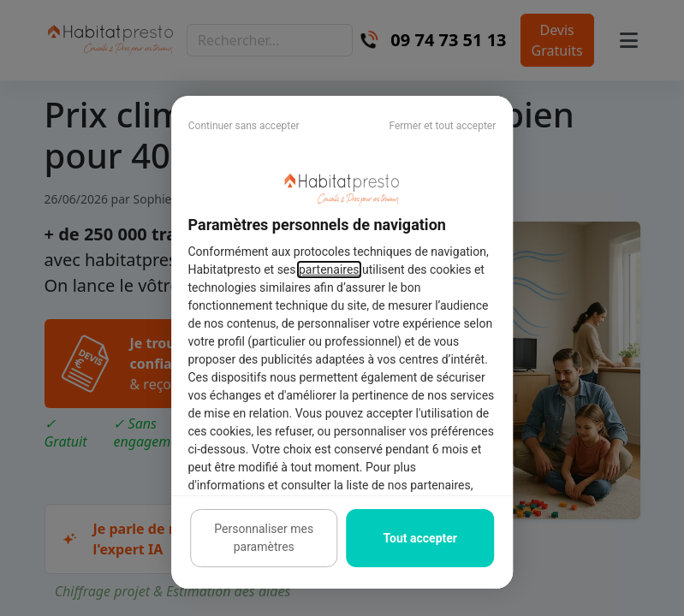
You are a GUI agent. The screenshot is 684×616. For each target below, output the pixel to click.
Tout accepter (420, 538)
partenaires (329, 269)
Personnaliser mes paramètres (264, 538)
